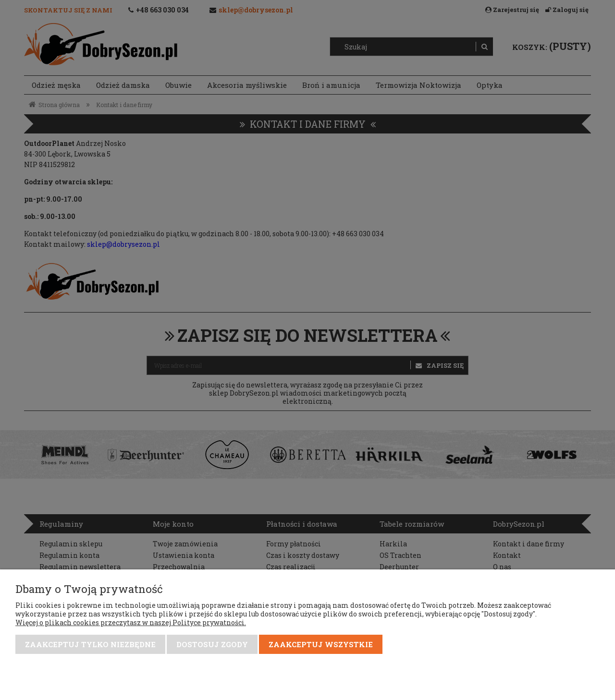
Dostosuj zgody (212, 644)
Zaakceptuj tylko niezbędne (90, 644)
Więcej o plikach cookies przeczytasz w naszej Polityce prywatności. (131, 622)
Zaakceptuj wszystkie (321, 644)
